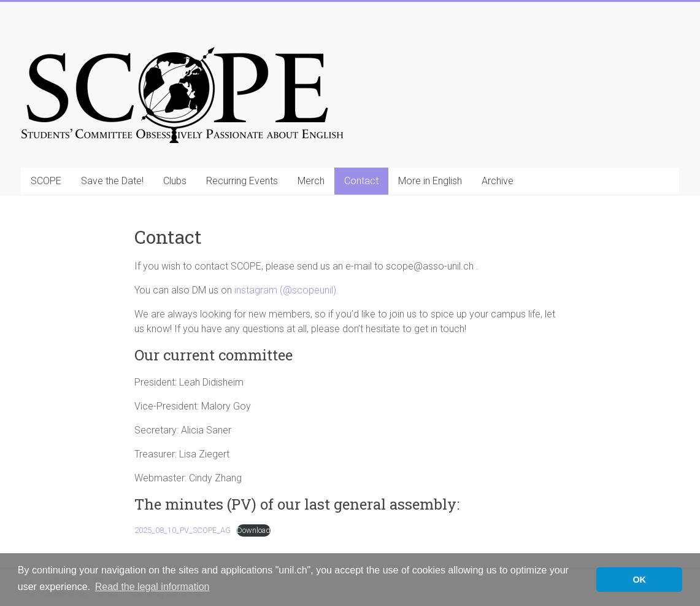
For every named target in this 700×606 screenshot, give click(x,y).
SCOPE (46, 181)
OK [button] (639, 580)
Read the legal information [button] (152, 587)
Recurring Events (242, 181)
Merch (311, 181)
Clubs (175, 181)
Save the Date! (112, 181)
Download (254, 530)
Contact (361, 181)
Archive (498, 181)
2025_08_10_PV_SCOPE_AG (183, 530)
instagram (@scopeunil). (287, 290)
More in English (430, 181)
